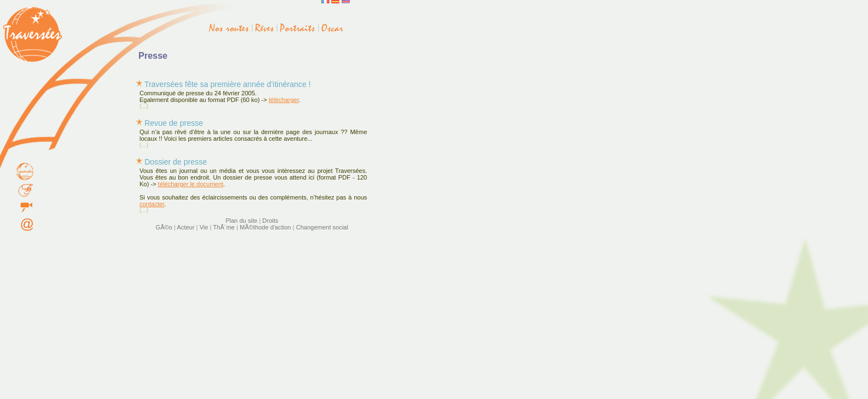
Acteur (186, 227)
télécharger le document (190, 184)
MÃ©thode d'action (265, 227)
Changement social (322, 227)
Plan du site (241, 221)
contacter (152, 204)
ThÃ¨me (224, 227)
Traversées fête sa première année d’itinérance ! (228, 84)
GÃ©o (164, 227)
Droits (270, 221)
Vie (204, 227)
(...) (144, 106)
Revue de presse (174, 123)
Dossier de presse (176, 162)
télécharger (283, 100)
